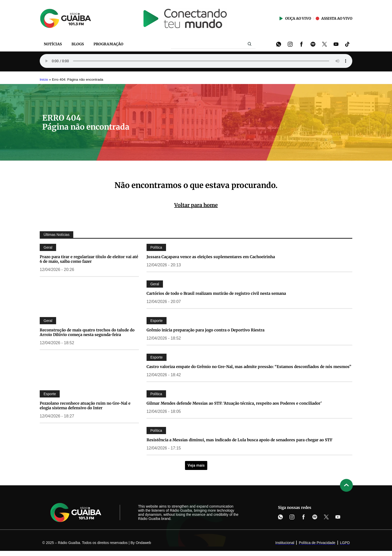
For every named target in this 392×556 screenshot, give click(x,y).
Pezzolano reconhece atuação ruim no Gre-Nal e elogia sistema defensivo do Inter (85, 406)
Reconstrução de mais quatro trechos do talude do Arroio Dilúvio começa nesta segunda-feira (87, 332)
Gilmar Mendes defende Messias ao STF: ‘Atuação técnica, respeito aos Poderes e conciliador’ (234, 403)
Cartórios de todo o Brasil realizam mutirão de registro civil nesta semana (216, 293)
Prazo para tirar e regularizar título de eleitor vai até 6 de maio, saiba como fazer (89, 259)
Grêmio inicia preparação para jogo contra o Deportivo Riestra (205, 330)
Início (44, 80)
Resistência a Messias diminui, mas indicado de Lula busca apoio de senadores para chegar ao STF (239, 440)
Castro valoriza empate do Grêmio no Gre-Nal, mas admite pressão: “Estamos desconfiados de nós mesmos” (249, 367)
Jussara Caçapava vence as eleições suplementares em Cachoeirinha (211, 257)
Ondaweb (143, 543)
